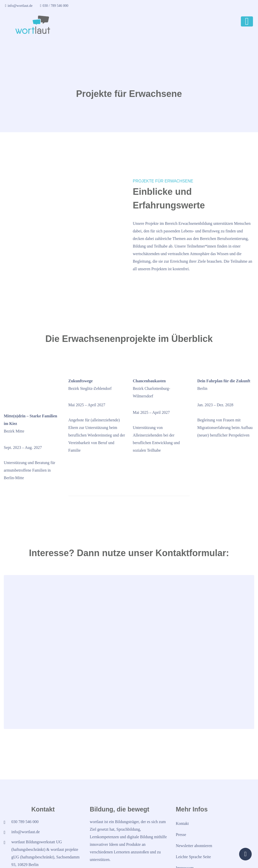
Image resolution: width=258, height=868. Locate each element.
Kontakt (182, 796)
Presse (181, 807)
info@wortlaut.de (19, 6)
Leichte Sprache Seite (193, 829)
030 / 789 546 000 (54, 6)
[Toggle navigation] (247, 21)
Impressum (185, 840)
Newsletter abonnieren (194, 818)
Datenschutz (186, 851)
